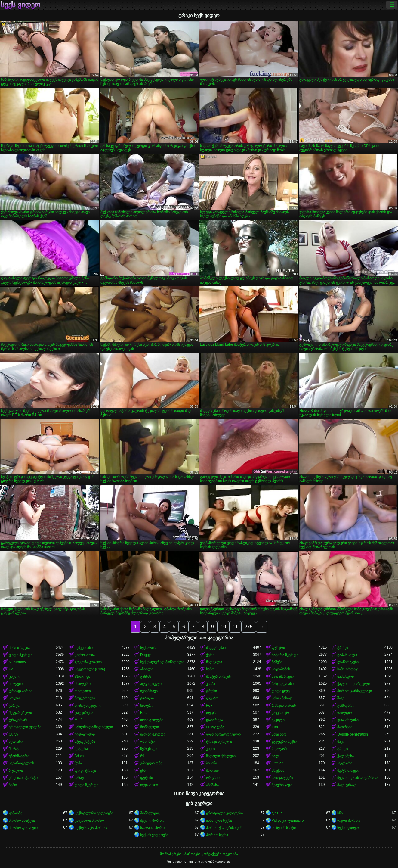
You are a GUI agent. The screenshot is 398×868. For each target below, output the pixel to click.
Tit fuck (277, 763)
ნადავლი (214, 662)
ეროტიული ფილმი (25, 727)
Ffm (275, 727)
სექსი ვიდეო (348, 828)
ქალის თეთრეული (353, 684)
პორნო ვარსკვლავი (354, 691)
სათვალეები (282, 778)
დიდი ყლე (281, 691)
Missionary (17, 662)
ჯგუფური (345, 763)
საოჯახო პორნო (154, 828)
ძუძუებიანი (84, 648)
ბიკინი (211, 763)
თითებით (83, 691)
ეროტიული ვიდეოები (224, 813)
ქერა (210, 655)
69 (142, 756)
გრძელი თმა (151, 763)
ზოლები (16, 684)
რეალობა (280, 749)
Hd (11, 669)
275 (249, 627)
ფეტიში (147, 778)
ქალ (275, 756)
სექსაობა (148, 648)
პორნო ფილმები (23, 828)
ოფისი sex (149, 785)
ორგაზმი (214, 778)
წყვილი (278, 720)
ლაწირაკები (348, 662)
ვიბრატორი (85, 734)
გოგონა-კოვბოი (88, 662)
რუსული (16, 770)
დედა (211, 713)
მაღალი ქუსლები (221, 756)
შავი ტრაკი (347, 785)
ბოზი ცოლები (152, 720)
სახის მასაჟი (282, 698)
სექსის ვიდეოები (154, 835)
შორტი (15, 749)
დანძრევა (214, 720)
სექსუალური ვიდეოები (94, 813)
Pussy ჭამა (215, 727)
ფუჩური (278, 648)
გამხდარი (346, 705)
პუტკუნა (81, 749)
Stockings (82, 677)
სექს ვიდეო (20, 5)
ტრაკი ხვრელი (219, 742)
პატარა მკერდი (285, 655)
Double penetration (352, 734)
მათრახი (345, 727)
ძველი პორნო (152, 820)
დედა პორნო (349, 820)
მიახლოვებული (88, 705)
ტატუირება (84, 713)
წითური (147, 705)
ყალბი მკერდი (153, 734)
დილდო (344, 713)
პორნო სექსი (217, 835)
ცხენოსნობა (85, 655)
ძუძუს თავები (348, 770)
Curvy (13, 734)
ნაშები (277, 662)
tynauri (277, 813)
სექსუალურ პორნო (91, 828)
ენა (143, 770)
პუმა (78, 763)
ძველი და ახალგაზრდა (358, 778)
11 (235, 627)
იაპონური (346, 677)
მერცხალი (149, 749)
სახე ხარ (279, 734)
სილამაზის (281, 669)
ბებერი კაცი (282, 785)
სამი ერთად (348, 669)
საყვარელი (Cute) (90, 669)
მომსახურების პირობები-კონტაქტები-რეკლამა (199, 854)
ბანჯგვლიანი (283, 684)
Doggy (145, 655)
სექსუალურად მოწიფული (162, 662)
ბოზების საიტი (284, 828)
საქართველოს (21, 763)
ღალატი (147, 742)
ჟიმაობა (15, 813)
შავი (341, 698)
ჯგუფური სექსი (284, 742)
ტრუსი (211, 691)
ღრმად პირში (20, 691)
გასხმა (146, 677)
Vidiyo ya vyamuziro (288, 820)
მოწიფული (150, 727)
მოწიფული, (150, 813)
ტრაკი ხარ (18, 720)
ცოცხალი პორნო (89, 820)
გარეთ (15, 705)
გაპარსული (347, 655)
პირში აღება (19, 648)
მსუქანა (278, 770)
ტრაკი (343, 648)
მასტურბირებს (218, 677)
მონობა (212, 770)
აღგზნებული (151, 684)
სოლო (14, 698)
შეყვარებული (20, 713)
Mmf (78, 720)
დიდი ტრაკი (85, 770)
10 (223, 627)
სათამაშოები (283, 677)
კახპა (211, 684)
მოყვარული (85, 698)
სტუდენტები (85, 742)
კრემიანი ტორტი (23, 778)
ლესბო (212, 698)
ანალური (83, 684)
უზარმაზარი (19, 756)
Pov (209, 705)
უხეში (211, 749)
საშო (210, 669)
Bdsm (79, 756)
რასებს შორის (284, 705)
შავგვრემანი (217, 648)
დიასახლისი (348, 720)
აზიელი (147, 669)
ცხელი (14, 677)
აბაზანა (212, 785)
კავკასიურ (280, 713)
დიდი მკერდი (21, 655)
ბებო (13, 785)
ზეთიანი (16, 742)
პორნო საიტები (22, 820)
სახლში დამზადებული (94, 727)
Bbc (143, 713)
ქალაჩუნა (346, 756)
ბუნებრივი (149, 691)
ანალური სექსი (219, 820)
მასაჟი (80, 778)
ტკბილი (147, 698)
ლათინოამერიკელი (223, 734)
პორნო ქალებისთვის (224, 828)
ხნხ (340, 813)
